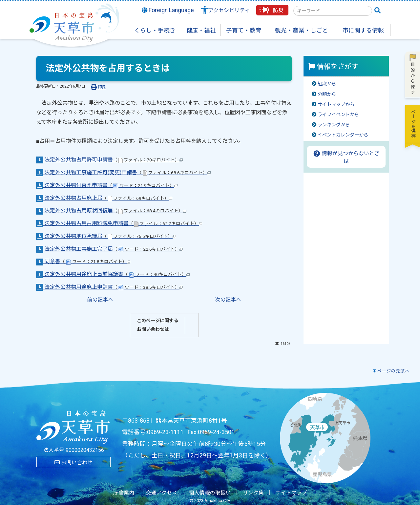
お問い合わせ (73, 463)
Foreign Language (168, 10)
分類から (327, 94)
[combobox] (333, 11)
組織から (327, 84)
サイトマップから (336, 105)
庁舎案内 (124, 493)
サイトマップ (291, 493)
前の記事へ (100, 300)
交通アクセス (162, 493)
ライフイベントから (338, 115)
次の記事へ (228, 300)
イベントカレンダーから (343, 135)
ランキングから (334, 125)
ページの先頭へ (393, 371)
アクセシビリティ (229, 10)
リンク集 (253, 493)
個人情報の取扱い (210, 493)
